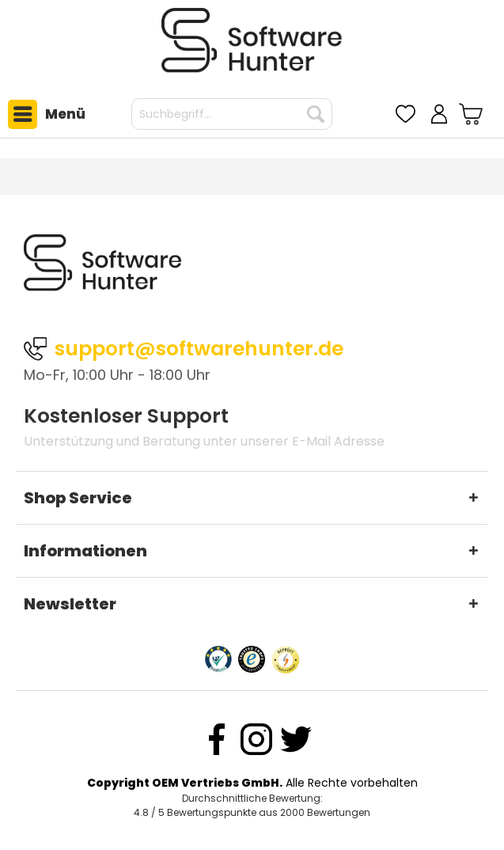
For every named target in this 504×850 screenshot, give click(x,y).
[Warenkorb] (473, 114)
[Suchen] (316, 114)
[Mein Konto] (439, 114)
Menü (47, 114)
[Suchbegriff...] (232, 114)
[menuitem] (43, 114)
